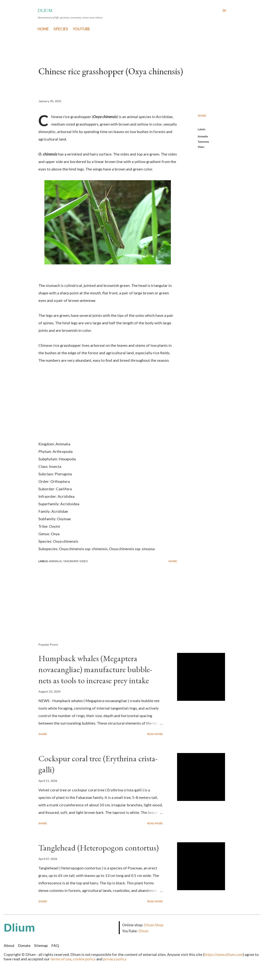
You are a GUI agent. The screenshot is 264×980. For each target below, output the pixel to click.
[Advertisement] (102, 596)
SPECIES (61, 29)
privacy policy (115, 959)
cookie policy (84, 959)
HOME (43, 29)
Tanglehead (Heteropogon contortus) (99, 848)
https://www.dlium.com (224, 954)
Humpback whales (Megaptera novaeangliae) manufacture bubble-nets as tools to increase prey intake (95, 669)
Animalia (203, 136)
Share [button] (202, 116)
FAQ (55, 945)
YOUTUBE (82, 29)
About (9, 945)
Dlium (45, 10)
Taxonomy (203, 142)
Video (201, 147)
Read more (155, 734)
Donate (24, 945)
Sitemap (41, 945)
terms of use (61, 959)
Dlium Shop (154, 925)
